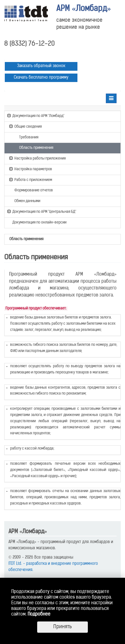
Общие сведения (25, 126)
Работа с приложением (31, 180)
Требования (26, 137)
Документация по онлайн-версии (37, 223)
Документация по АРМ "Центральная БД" (42, 211)
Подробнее (39, 614)
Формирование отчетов (31, 190)
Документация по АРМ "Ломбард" (36, 116)
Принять (62, 627)
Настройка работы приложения (37, 158)
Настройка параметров (31, 169)
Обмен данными (25, 201)
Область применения (34, 147)
